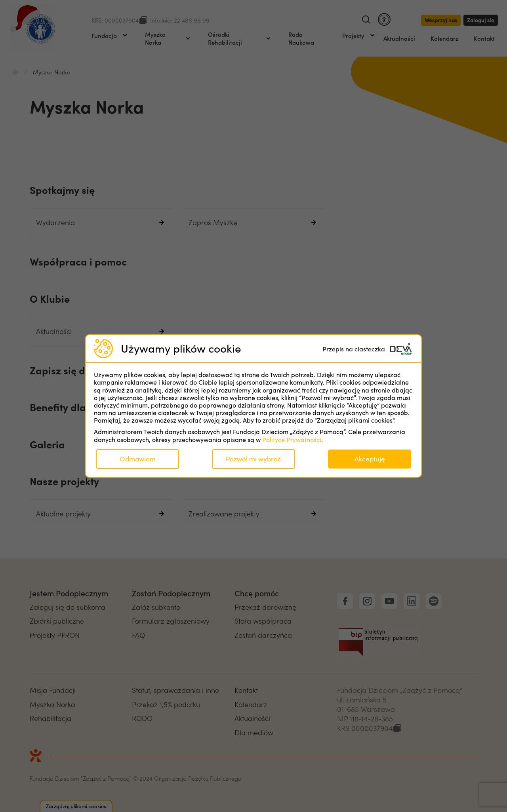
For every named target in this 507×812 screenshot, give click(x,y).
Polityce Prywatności (292, 439)
